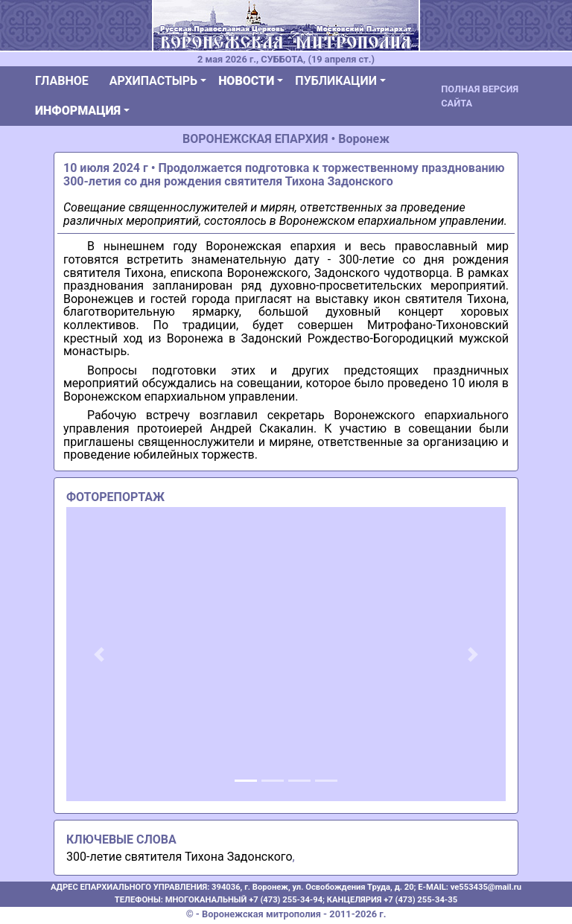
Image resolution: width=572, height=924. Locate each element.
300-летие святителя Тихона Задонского (179, 857)
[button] (99, 654)
